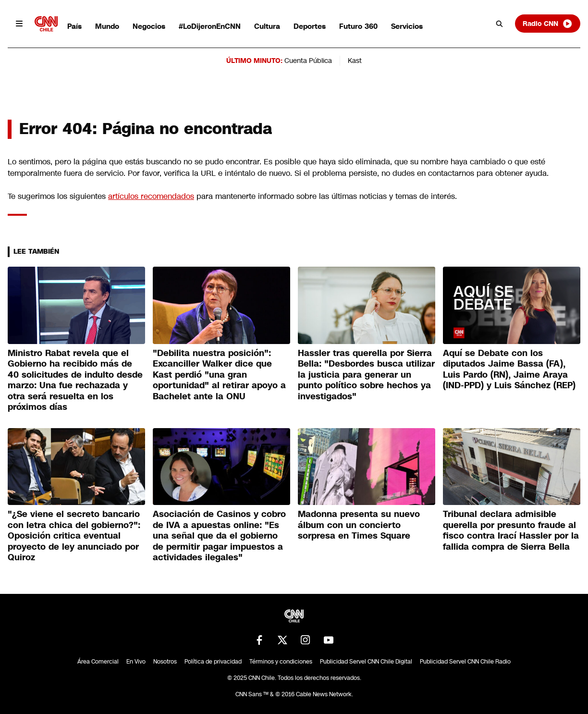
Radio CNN (548, 24)
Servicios (407, 26)
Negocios (149, 26)
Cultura (267, 26)
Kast (355, 61)
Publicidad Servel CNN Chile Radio (465, 662)
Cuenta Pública (308, 61)
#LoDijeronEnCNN (210, 26)
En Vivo (136, 662)
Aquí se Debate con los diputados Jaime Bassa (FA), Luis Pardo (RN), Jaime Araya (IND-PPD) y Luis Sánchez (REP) (509, 369)
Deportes (310, 26)
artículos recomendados (151, 196)
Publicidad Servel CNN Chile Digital (366, 662)
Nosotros (165, 662)
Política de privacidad (213, 662)
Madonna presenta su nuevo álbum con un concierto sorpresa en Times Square (359, 525)
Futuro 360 (358, 26)
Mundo (107, 26)
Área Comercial (98, 662)
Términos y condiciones (281, 662)
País (74, 26)
